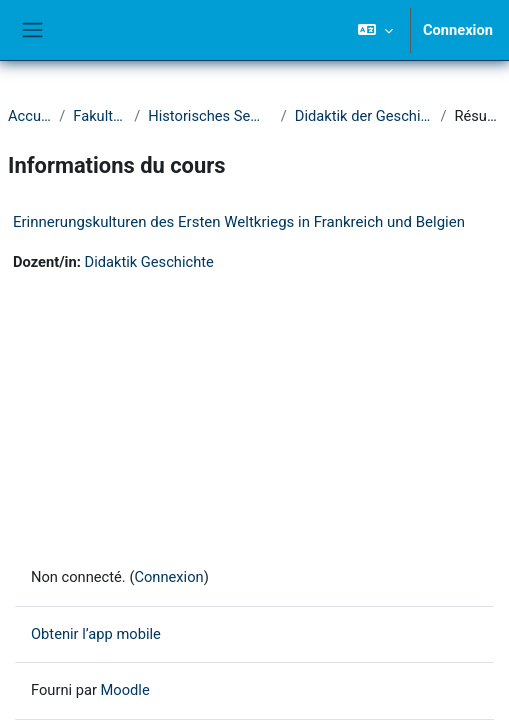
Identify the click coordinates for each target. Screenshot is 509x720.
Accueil (29, 116)
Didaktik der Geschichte (364, 116)
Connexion (458, 30)
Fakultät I (99, 116)
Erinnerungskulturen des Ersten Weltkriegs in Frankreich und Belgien (239, 222)
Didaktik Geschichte (149, 262)
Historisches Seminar (210, 116)
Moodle (125, 690)
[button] (375, 30)
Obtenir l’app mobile (96, 634)
